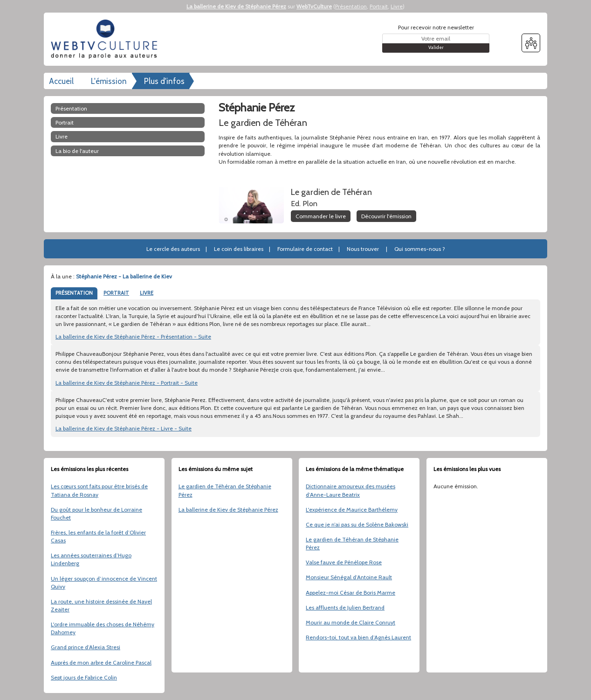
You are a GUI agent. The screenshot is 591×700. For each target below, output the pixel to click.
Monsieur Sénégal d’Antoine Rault (349, 577)
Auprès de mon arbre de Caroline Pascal (101, 662)
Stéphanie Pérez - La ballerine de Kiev (124, 276)
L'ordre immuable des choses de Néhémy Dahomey (103, 628)
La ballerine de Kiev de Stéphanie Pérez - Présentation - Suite (133, 336)
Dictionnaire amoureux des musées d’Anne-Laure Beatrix (350, 490)
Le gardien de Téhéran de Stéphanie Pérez (225, 490)
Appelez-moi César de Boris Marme (350, 593)
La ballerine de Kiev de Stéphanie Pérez (236, 6)
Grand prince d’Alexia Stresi (86, 647)
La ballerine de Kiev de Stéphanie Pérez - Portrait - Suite (127, 383)
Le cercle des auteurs (173, 249)
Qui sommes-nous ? (420, 249)
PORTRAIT (116, 293)
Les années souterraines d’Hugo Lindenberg (91, 559)
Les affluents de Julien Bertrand (345, 607)
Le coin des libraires (239, 249)
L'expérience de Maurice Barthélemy (352, 509)
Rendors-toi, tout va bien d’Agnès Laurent (358, 637)
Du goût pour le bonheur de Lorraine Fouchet (96, 513)
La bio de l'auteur (77, 151)
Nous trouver (363, 249)
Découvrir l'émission (386, 216)
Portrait (379, 6)
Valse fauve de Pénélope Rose (344, 562)
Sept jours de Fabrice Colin (84, 677)
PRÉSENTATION (74, 293)
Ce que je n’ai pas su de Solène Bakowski (357, 524)
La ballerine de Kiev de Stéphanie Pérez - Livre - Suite (124, 428)
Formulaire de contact (305, 249)
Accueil (61, 81)
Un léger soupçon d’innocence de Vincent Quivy (104, 582)
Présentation (351, 6)
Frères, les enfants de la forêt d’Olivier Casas (98, 536)
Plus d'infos (164, 81)
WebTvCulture (314, 6)
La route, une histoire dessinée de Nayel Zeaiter (101, 605)
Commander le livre (321, 216)
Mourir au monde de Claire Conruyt (350, 622)
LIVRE (147, 293)
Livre (397, 6)
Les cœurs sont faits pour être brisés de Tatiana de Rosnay (99, 490)
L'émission (109, 81)
